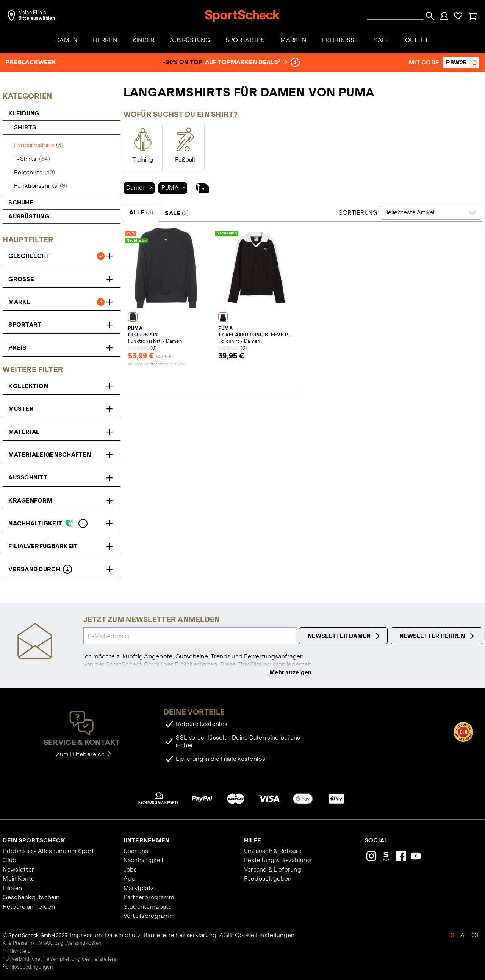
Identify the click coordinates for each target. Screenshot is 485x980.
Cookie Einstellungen (265, 936)
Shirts (26, 127)
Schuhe (21, 202)
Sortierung (358, 213)
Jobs (130, 870)
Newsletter (18, 870)
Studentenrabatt (147, 907)
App (130, 880)
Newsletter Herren (438, 636)
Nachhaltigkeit (144, 861)
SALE (177, 213)
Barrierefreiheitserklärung (180, 936)
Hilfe (253, 841)
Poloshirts (34, 172)
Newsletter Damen (345, 636)
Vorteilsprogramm (149, 916)
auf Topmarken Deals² (245, 62)
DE (452, 936)
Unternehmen (147, 841)
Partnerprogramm (149, 898)
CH (476, 936)
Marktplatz (139, 889)
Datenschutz (123, 936)
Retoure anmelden (29, 907)
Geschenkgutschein (31, 898)
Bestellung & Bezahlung (278, 861)
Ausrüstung (29, 216)
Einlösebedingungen (29, 968)
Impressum (86, 936)
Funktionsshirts (41, 186)
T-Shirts (32, 159)
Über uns (136, 852)
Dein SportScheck (34, 841)
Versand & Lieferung (273, 870)
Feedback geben (268, 880)
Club (9, 861)
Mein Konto (19, 880)
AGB (226, 936)
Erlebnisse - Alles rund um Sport (48, 852)
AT (464, 936)
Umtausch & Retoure (273, 852)
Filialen (12, 889)
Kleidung (24, 113)
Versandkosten (84, 944)
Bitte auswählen (37, 18)
